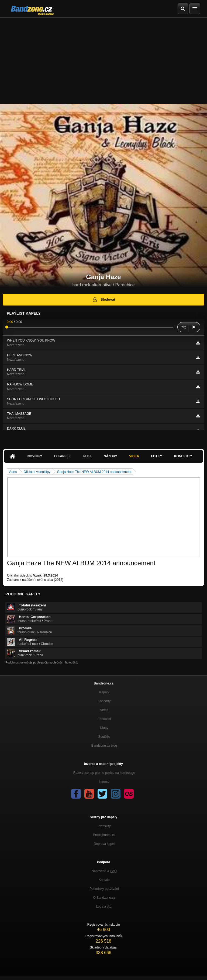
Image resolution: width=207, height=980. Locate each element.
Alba (87, 456)
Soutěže (104, 737)
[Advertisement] (103, 58)
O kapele (62, 456)
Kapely (104, 692)
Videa (134, 456)
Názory (111, 456)
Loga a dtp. (104, 907)
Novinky (35, 456)
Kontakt (104, 880)
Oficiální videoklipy (37, 472)
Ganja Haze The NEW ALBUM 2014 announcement (94, 472)
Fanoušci (104, 719)
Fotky (156, 456)
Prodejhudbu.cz (104, 835)
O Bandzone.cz (104, 898)
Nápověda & (104, 871)
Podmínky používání (104, 889)
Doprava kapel (104, 844)
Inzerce (104, 782)
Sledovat (104, 300)
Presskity (104, 826)
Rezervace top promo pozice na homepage (104, 773)
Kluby (104, 728)
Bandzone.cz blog (104, 746)
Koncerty (183, 456)
